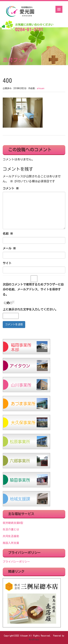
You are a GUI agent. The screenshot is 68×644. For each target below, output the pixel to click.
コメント (11, 188)
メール (9, 248)
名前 (8, 234)
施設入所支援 (11, 543)
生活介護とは (11, 529)
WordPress (34, 639)
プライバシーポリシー (16, 562)
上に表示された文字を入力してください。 (30, 309)
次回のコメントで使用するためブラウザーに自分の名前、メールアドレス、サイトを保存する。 (33, 289)
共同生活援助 (11, 536)
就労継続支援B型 (13, 523)
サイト (7, 263)
